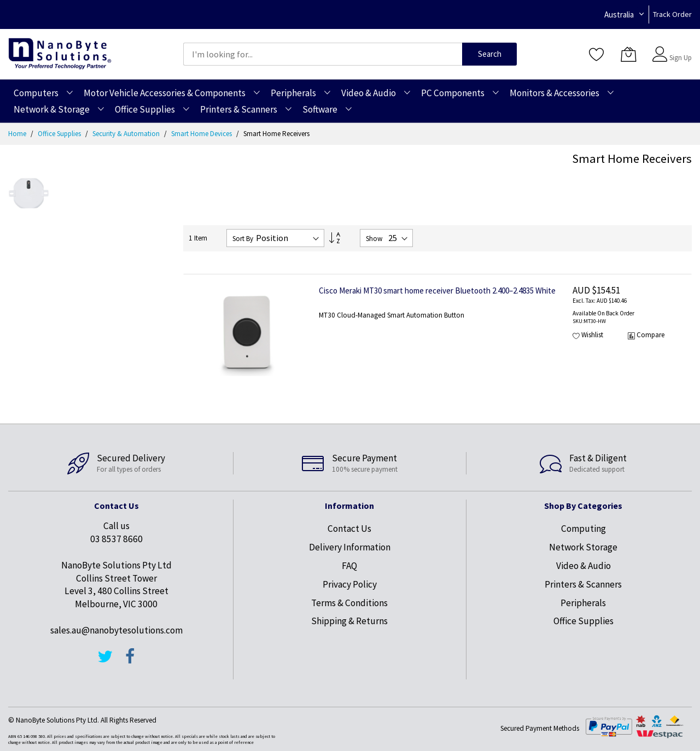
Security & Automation (127, 134)
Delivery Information (350, 547)
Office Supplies (60, 134)
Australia (619, 14)
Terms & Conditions (349, 603)
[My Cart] (628, 54)
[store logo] (60, 54)
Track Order (672, 14)
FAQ (349, 566)
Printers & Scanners (583, 584)
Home (18, 134)
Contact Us (349, 529)
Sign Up (681, 58)
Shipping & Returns (349, 621)
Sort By (243, 239)
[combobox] (323, 54)
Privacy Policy (350, 584)
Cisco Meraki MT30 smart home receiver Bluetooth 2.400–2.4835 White (437, 291)
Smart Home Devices (202, 134)
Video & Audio (584, 566)
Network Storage (583, 547)
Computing (584, 529)
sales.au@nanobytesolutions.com (116, 630)
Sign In (679, 49)
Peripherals (583, 603)
